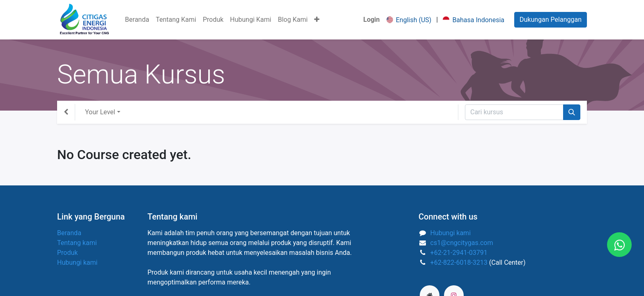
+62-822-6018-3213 (459, 262)
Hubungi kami (77, 262)
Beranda (69, 233)
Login (372, 20)
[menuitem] (137, 20)
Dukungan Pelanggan (551, 20)
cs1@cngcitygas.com (462, 243)
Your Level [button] (100, 112)
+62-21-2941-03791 (459, 253)
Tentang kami (77, 243)
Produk (67, 253)
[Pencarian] (572, 112)
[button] (317, 20)
